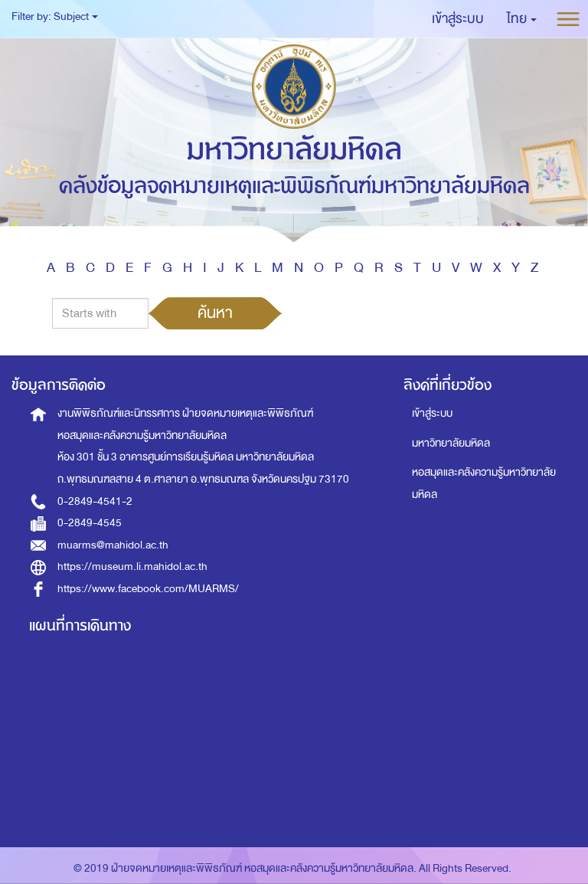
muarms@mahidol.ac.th (113, 545)
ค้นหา (215, 313)
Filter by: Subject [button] (55, 16)
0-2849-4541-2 (95, 501)
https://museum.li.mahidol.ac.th (132, 566)
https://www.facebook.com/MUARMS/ (148, 589)
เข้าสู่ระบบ (432, 413)
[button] (522, 19)
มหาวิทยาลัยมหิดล (451, 443)
